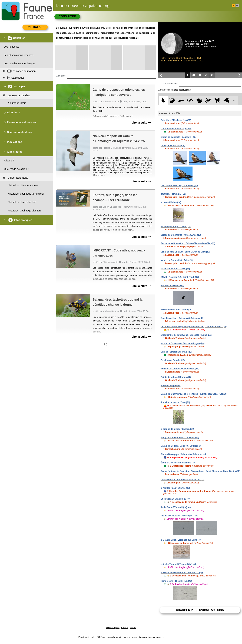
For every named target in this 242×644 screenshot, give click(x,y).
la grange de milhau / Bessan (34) (177, 429)
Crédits (133, 628)
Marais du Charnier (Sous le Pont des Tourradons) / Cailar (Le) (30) (194, 394)
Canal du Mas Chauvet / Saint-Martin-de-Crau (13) (185, 252)
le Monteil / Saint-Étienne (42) (175, 488)
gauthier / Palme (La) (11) (173, 194)
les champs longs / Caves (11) (176, 227)
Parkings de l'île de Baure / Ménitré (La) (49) (182, 573)
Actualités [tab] (61, 76)
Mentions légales (113, 628)
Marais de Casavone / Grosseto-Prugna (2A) (183, 343)
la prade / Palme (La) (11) (173, 202)
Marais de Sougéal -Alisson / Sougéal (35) (181, 446)
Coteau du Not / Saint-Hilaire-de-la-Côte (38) (182, 480)
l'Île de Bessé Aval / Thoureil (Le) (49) (179, 516)
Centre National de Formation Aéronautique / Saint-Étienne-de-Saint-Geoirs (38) (200, 471)
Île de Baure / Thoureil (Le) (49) (176, 507)
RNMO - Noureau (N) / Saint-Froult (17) (180, 277)
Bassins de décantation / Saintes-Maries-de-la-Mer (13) (188, 243)
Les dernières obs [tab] (169, 84)
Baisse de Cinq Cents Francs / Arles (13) (181, 235)
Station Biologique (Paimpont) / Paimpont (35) (183, 454)
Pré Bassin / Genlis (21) (172, 286)
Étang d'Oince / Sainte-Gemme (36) (178, 463)
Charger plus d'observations (200, 610)
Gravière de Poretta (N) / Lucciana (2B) (180, 369)
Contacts (125, 628)
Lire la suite (141, 123)
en (237, 6)
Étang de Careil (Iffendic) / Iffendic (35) (180, 437)
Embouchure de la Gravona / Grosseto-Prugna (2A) (186, 335)
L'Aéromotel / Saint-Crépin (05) (176, 129)
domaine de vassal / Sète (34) (175, 402)
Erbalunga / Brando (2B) (173, 360)
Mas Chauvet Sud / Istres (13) (175, 269)
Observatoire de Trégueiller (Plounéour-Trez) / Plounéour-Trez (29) (194, 327)
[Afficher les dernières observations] (175, 90)
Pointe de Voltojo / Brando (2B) (176, 377)
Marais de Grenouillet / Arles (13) (177, 260)
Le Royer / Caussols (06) (173, 145)
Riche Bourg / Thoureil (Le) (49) (176, 581)
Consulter (67, 16)
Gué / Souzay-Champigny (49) (175, 499)
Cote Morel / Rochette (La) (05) (176, 120)
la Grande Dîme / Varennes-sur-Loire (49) (181, 540)
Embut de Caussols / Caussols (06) (178, 137)
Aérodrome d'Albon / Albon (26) (176, 310)
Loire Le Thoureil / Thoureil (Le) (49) (179, 564)
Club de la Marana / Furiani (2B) (176, 352)
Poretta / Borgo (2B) (170, 386)
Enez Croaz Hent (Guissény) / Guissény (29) (182, 318)
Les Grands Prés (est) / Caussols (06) (179, 185)
